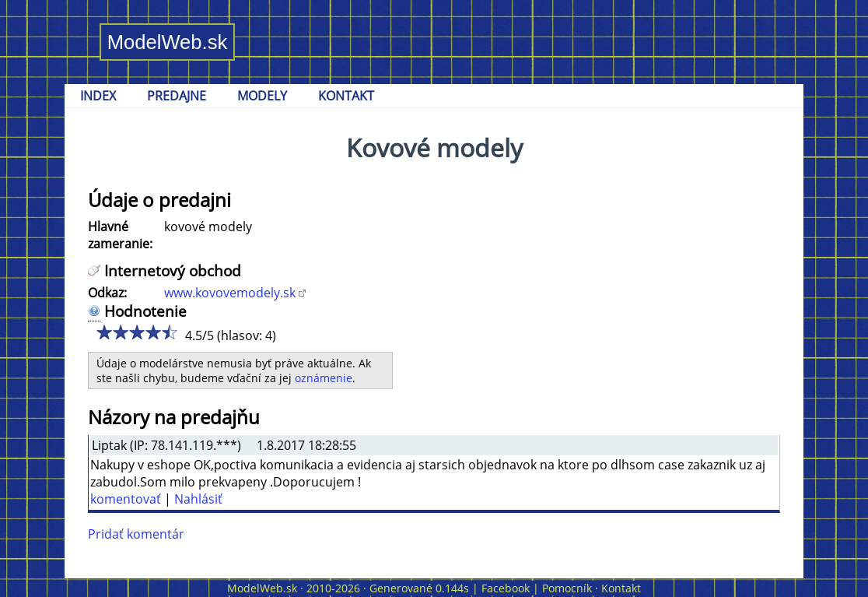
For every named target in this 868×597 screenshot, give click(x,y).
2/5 (119, 332)
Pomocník (567, 588)
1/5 (104, 332)
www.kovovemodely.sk (230, 293)
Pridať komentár (136, 534)
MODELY (262, 96)
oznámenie (324, 378)
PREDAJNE (177, 96)
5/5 (166, 332)
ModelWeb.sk (168, 42)
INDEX (98, 96)
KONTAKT (346, 96)
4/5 (150, 332)
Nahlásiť (198, 499)
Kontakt (621, 588)
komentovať (126, 499)
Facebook (506, 588)
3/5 (135, 332)
